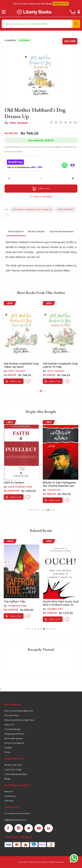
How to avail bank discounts (19, 711)
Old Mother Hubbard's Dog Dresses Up (32, 209)
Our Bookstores (12, 729)
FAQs (7, 752)
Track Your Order (13, 769)
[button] (38, 391)
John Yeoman (19, 123)
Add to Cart (41, 189)
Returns (8, 791)
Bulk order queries (14, 738)
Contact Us (10, 796)
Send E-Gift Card (13, 765)
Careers (8, 748)
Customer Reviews (62, 231)
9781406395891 (66, 209)
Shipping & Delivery (14, 734)
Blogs (7, 779)
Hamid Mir (54, 490)
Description (16, 231)
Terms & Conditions (14, 743)
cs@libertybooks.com (15, 820)
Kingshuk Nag (17, 606)
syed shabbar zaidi (20, 487)
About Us (9, 725)
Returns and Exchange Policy (19, 720)
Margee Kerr (55, 609)
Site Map (9, 801)
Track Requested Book (16, 774)
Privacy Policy (12, 715)
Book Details (36, 231)
